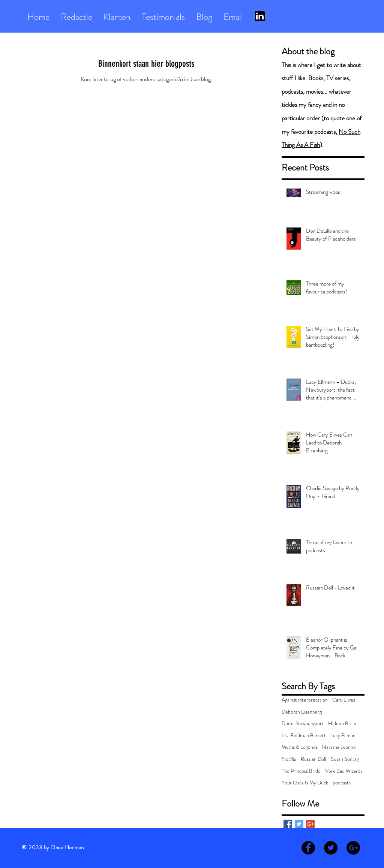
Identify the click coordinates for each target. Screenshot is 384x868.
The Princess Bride (301, 771)
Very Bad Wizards (344, 771)
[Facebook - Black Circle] (308, 848)
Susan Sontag (345, 759)
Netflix (289, 759)
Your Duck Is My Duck (305, 783)
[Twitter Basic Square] (299, 824)
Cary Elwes (344, 700)
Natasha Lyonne (339, 747)
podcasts (342, 783)
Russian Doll (313, 759)
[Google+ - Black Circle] (353, 848)
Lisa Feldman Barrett (304, 736)
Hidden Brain (342, 724)
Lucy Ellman (343, 736)
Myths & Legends (300, 747)
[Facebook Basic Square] (288, 824)
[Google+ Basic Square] (310, 824)
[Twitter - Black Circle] (331, 848)
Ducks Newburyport (303, 724)
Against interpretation (305, 700)
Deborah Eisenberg (302, 712)
